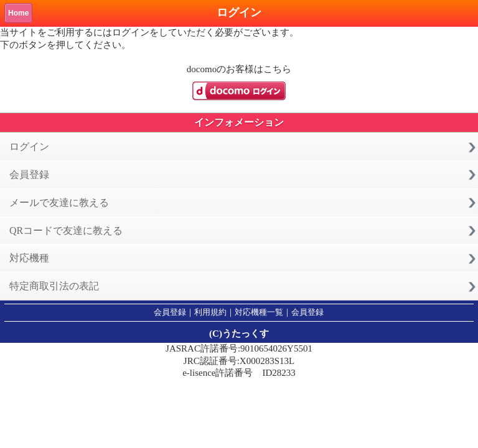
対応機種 (29, 258)
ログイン (29, 147)
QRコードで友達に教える (66, 231)
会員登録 (29, 175)
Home (18, 13)
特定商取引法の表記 (54, 286)
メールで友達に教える (59, 203)
